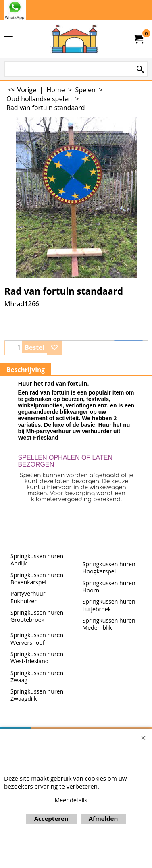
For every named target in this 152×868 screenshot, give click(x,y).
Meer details (71, 800)
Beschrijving (26, 370)
